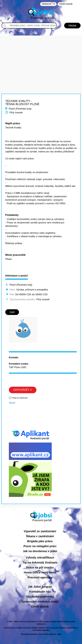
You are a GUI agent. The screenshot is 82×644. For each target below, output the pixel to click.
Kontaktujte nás (40, 592)
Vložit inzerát (66, 4)
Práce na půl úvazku (40, 567)
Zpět (12, 312)
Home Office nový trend (40, 572)
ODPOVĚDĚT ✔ (23, 390)
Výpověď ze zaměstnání (40, 531)
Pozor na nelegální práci (40, 546)
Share (12, 403)
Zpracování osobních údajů (40, 602)
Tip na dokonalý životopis (40, 562)
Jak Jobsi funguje (40, 587)
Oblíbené (48, 4)
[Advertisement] (41, 55)
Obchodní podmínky (40, 597)
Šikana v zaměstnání (40, 536)
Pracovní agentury (40, 577)
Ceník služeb (40, 607)
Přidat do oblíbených (20, 398)
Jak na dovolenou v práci (40, 551)
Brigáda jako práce (40, 541)
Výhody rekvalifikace (40, 558)
